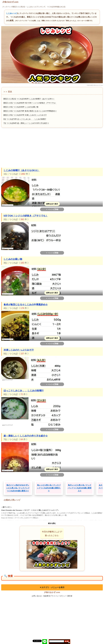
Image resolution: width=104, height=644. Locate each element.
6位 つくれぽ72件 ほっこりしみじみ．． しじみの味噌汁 (25, 119)
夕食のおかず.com (10, 2)
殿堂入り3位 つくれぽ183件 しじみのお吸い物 (21, 107)
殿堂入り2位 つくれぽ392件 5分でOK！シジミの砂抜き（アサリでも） (30, 103)
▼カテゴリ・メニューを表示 (52, 587)
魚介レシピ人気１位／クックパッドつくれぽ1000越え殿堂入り (80, 488)
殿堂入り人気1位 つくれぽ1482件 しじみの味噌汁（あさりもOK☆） (29, 99)
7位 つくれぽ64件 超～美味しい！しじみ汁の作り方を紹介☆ (26, 123)
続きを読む (52, 523)
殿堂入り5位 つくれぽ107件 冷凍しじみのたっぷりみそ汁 (25, 115)
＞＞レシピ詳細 (52, 209)
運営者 (70, 596)
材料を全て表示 (52, 204)
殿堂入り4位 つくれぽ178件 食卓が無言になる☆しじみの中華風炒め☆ (30, 111)
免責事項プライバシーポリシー (55, 596)
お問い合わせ (37, 596)
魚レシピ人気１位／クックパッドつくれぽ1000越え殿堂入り (49, 488)
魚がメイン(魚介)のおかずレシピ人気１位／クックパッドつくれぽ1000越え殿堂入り (18, 488)
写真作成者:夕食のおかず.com (95, 85)
